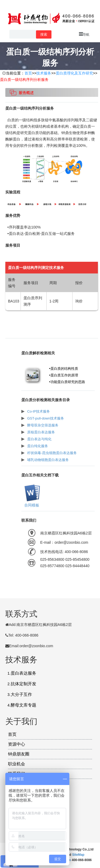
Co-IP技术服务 (39, 411)
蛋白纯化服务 (38, 446)
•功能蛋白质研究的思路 (67, 382)
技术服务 (44, 73)
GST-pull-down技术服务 (46, 418)
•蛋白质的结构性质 (64, 369)
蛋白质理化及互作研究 (74, 73)
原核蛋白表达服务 (41, 432)
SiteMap (78, 855)
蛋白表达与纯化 (39, 439)
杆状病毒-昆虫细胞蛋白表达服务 (52, 453)
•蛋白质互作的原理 (64, 375)
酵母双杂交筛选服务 (43, 425)
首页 (28, 73)
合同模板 (32, 505)
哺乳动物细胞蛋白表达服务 (48, 460)
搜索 (44, 34)
